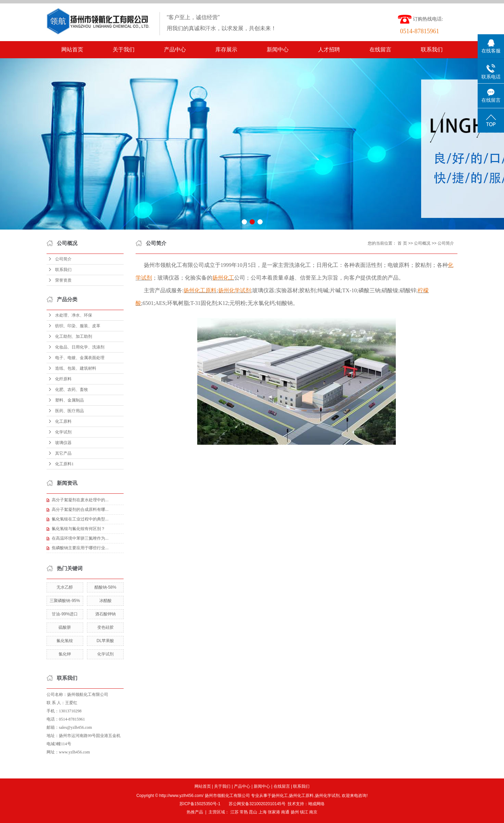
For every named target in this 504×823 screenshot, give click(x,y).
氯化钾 (65, 654)
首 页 (402, 243)
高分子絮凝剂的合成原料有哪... (80, 509)
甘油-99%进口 (65, 614)
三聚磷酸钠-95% (65, 601)
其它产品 (63, 453)
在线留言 (380, 50)
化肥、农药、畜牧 (72, 390)
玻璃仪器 (63, 443)
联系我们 (432, 50)
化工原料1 (64, 464)
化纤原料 (63, 379)
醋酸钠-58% (105, 587)
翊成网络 (316, 804)
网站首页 (72, 50)
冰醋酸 (105, 601)
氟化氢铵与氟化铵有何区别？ (78, 529)
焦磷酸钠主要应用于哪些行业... (80, 548)
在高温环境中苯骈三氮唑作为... (80, 538)
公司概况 (422, 243)
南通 (285, 812)
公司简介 (63, 259)
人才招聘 (329, 50)
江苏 (235, 812)
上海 (263, 812)
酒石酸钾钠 (105, 614)
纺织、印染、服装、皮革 (78, 326)
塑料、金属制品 (70, 400)
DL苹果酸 (105, 641)
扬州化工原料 (301, 796)
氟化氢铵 (65, 641)
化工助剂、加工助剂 (74, 336)
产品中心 (175, 50)
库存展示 (226, 50)
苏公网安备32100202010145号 (257, 804)
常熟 (244, 812)
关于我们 (124, 50)
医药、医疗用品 (70, 411)
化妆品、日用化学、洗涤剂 (80, 347)
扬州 (295, 812)
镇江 (304, 812)
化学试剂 (63, 432)
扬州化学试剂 (327, 796)
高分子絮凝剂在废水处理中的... (80, 500)
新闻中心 (278, 50)
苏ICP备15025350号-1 (200, 804)
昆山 (253, 812)
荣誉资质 (63, 280)
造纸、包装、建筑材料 (76, 368)
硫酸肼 (65, 627)
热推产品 (195, 812)
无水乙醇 (65, 587)
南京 (313, 812)
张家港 (274, 812)
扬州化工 (280, 796)
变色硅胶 (105, 627)
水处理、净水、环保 (74, 315)
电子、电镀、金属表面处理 (80, 358)
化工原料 (63, 421)
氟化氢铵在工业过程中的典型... (80, 519)
